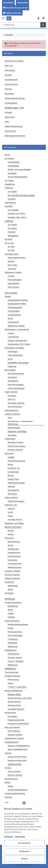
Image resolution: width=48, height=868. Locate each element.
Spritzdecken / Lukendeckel (17, 329)
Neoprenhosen (14, 702)
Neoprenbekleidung (13, 691)
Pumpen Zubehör (15, 450)
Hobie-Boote (10, 203)
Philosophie (10, 70)
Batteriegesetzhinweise (15, 136)
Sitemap (8, 89)
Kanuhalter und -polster (18, 362)
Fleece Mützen (14, 731)
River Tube (12, 265)
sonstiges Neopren (16, 709)
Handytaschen (14, 553)
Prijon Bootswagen (16, 388)
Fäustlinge (12, 716)
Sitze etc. (12, 399)
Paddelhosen (10, 668)
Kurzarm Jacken (15, 657)
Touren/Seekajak (15, 635)
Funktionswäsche (13, 676)
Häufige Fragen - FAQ (14, 108)
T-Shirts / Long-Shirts (17, 687)
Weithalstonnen (15, 567)
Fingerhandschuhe (16, 720)
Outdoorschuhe (15, 764)
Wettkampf (12, 643)
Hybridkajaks (13, 166)
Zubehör (11, 617)
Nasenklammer (11, 779)
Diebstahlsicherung (16, 461)
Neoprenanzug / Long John (20, 698)
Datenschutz (10, 131)
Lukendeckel (13, 337)
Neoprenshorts (14, 705)
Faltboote (9, 188)
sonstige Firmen (15, 519)
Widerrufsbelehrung (14, 126)
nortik (10, 512)
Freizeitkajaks (14, 162)
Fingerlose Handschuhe (18, 724)
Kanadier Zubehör (13, 571)
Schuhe (8, 753)
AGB (7, 122)
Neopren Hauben (15, 735)
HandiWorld (13, 381)
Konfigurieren (24, 851)
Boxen (11, 545)
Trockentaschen (15, 564)
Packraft (8, 239)
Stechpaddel (13, 322)
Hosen (11, 683)
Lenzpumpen (13, 472)
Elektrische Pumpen (17, 446)
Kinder (11, 628)
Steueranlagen (14, 428)
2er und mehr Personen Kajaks (21, 195)
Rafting (11, 261)
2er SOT (11, 250)
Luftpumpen (10, 439)
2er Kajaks (9, 180)
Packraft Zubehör (12, 575)
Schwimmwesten (12, 621)
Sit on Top (9, 243)
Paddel (8, 296)
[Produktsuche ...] (21, 25)
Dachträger (13, 352)
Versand (8, 112)
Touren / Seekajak (16, 661)
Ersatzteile (12, 377)
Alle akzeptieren (24, 843)
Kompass (12, 396)
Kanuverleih (22, 3)
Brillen (8, 782)
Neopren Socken (15, 775)
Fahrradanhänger (15, 355)
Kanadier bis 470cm (16, 214)
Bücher (11, 531)
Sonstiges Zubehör (16, 403)
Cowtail (11, 457)
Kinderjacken (14, 654)
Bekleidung (13, 586)
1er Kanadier (13, 210)
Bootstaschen (14, 542)
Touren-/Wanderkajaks (18, 177)
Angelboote (10, 184)
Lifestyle (8, 797)
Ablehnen (24, 859)
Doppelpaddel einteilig (18, 300)
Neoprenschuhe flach (17, 757)
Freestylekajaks (15, 280)
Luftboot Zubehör (12, 414)
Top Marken (8, 3)
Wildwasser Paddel (16, 326)
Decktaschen (13, 549)
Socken (8, 768)
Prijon (10, 516)
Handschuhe (10, 713)
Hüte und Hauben (12, 727)
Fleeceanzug (13, 679)
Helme (10, 464)
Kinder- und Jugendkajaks (19, 169)
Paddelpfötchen (12, 742)
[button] (38, 18)
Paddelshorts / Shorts (14, 738)
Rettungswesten (15, 632)
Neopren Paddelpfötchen (19, 746)
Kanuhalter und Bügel (14, 348)
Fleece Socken (14, 771)
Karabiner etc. (14, 468)
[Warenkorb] (43, 18)
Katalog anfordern (13, 13)
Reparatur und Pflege (17, 431)
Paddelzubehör (14, 315)
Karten (11, 534)
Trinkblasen (13, 639)
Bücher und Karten (13, 527)
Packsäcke (12, 560)
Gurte (10, 359)
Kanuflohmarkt (11, 80)
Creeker (11, 276)
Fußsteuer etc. (11, 505)
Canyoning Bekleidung (15, 793)
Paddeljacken (11, 650)
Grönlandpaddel (15, 307)
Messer (11, 475)
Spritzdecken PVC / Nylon (19, 344)
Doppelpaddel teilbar (17, 304)
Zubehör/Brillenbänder (18, 790)
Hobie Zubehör (11, 498)
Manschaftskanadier (17, 258)
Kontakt (8, 75)
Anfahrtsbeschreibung (15, 98)
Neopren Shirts (14, 694)
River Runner (14, 287)
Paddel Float (13, 479)
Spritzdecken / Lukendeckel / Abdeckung (20, 423)
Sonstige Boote (12, 254)
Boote (10, 589)
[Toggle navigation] (3, 17)
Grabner (11, 508)
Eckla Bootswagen (16, 373)
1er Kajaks (9, 158)
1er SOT (11, 247)
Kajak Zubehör (11, 392)
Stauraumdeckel (15, 407)
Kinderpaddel (14, 311)
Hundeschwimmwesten (18, 624)
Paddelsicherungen (16, 483)
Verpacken (9, 538)
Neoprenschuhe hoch (17, 760)
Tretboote (12, 269)
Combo (11, 333)
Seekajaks (12, 173)
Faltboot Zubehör (12, 578)
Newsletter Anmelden (14, 61)
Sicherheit (9, 453)
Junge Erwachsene (13, 602)
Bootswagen (10, 370)
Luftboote (9, 221)
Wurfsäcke (12, 494)
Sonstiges (12, 435)
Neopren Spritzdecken (17, 341)
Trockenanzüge (11, 672)
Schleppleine (13, 490)
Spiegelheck (13, 236)
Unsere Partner (11, 84)
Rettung (11, 486)
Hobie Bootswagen (16, 501)
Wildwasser (13, 647)
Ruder (10, 318)
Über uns (9, 66)
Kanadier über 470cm (17, 217)
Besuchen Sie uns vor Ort (16, 8)
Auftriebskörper (12, 410)
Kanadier (12, 199)
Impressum (10, 117)
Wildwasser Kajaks (13, 272)
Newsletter (9, 94)
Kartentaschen (14, 556)
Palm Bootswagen (16, 385)
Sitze (10, 418)
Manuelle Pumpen (16, 442)
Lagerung (12, 366)
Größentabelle (11, 103)
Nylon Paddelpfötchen (17, 749)
